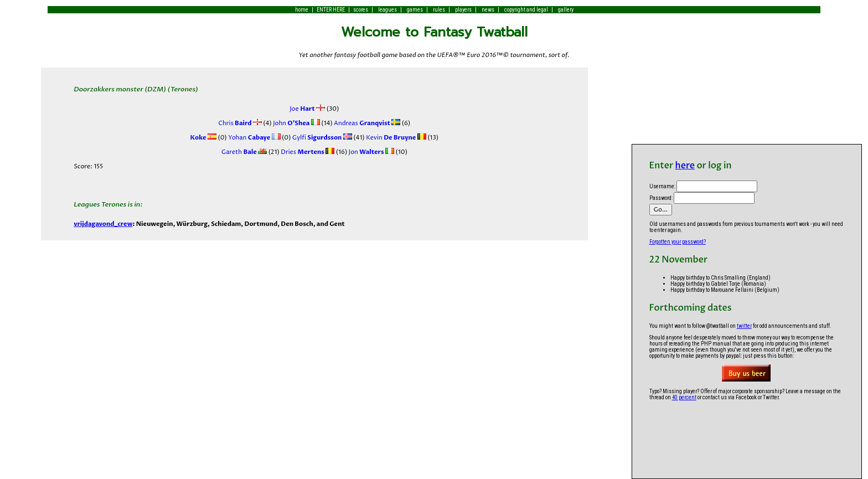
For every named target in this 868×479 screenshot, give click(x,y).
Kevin (391, 138)
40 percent (684, 397)
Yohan (249, 138)
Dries (302, 152)
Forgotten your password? (678, 242)
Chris (235, 123)
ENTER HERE (331, 10)
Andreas (361, 123)
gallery (566, 10)
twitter (744, 326)
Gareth (239, 152)
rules (439, 10)
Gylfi (316, 138)
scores (361, 10)
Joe (302, 109)
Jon (365, 152)
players (463, 10)
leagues (387, 10)
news (488, 10)
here (685, 166)
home (302, 10)
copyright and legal (526, 10)
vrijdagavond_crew (103, 224)
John (291, 123)
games (415, 10)
